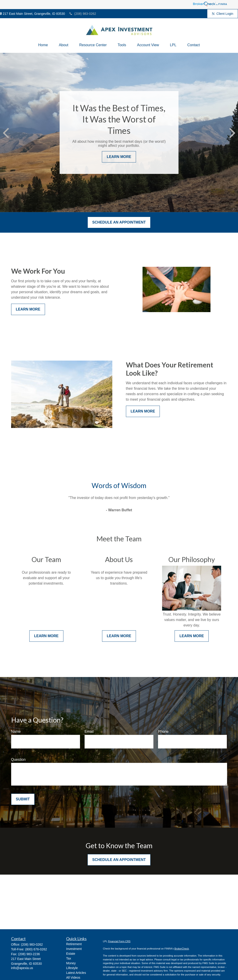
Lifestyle (72, 968)
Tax (69, 958)
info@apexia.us (22, 968)
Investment (74, 949)
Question (18, 760)
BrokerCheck (182, 949)
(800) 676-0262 (36, 949)
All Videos (73, 977)
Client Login (223, 14)
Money (71, 963)
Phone (163, 732)
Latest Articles (76, 973)
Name (16, 732)
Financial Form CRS (119, 941)
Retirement (74, 944)
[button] (43, 45)
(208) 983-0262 (83, 14)
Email (89, 732)
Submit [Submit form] (23, 799)
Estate (71, 954)
